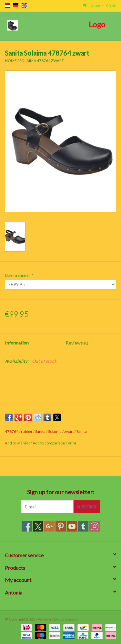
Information (17, 343)
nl (7, 6)
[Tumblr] (83, 526)
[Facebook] (27, 526)
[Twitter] (38, 526)
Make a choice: (19, 276)
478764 (12, 431)
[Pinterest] (61, 526)
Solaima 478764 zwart (42, 61)
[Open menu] (13, 25)
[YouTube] (72, 526)
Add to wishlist (18, 443)
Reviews (77, 343)
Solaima (55, 431)
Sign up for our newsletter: (61, 492)
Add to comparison (49, 443)
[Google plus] (49, 526)
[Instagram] (95, 526)
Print (72, 443)
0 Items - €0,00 (100, 6)
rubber (27, 431)
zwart (69, 431)
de (16, 6)
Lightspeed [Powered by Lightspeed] (68, 619)
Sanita (40, 431)
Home (11, 61)
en (24, 6)
